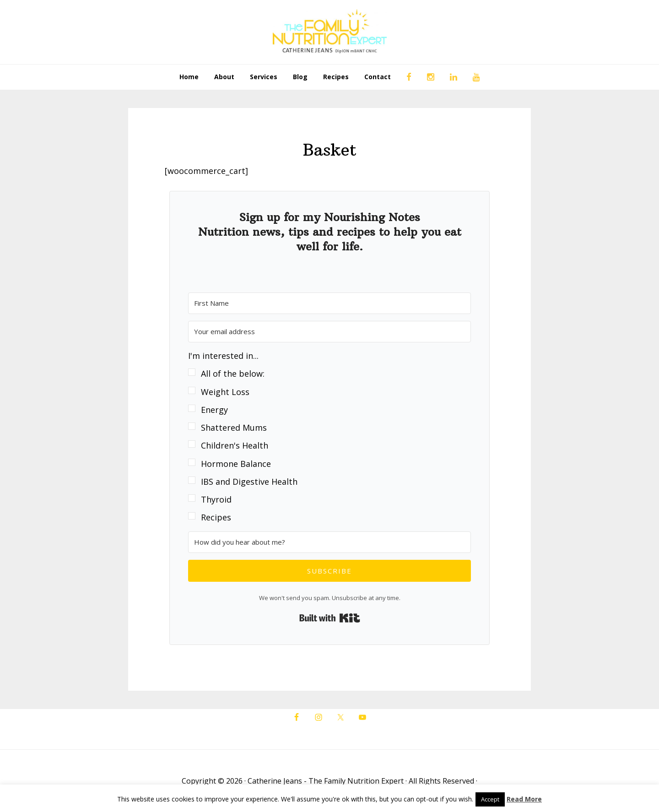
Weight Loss (225, 392)
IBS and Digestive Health (249, 482)
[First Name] (329, 303)
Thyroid (216, 499)
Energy (214, 410)
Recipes (216, 517)
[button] (329, 437)
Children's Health (235, 445)
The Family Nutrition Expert (329, 32)
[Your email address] (329, 332)
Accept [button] (490, 799)
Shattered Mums (234, 428)
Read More (524, 799)
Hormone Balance (236, 464)
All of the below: (233, 374)
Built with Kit (330, 618)
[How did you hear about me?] (329, 542)
